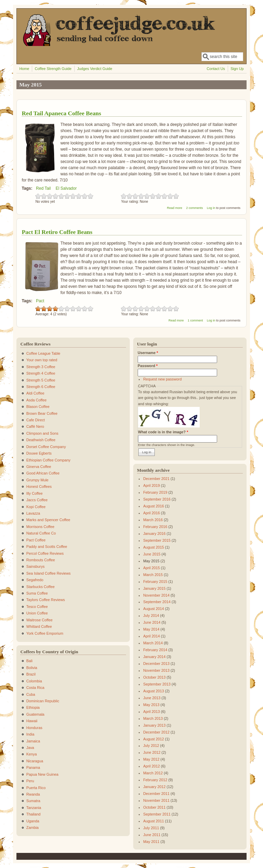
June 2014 (152, 622)
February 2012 (155, 780)
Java (30, 748)
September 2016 (157, 499)
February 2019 (155, 492)
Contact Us (216, 69)
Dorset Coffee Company (46, 447)
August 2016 (154, 506)
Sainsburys (35, 566)
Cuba (31, 694)
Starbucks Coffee (41, 587)
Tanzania (34, 808)
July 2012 (151, 746)
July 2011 (151, 828)
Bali (29, 661)
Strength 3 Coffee (41, 367)
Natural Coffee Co (41, 533)
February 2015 (155, 582)
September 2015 (157, 540)
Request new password (162, 379)
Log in (211, 208)
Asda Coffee (36, 400)
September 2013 (157, 684)
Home (24, 69)
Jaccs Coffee (37, 500)
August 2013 (154, 691)
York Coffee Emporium (45, 633)
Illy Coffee (35, 493)
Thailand (33, 814)
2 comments (194, 208)
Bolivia (32, 668)
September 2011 (157, 814)
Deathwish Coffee (41, 440)
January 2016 (154, 533)
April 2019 (152, 485)
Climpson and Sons (42, 433)
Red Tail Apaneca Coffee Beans (61, 113)
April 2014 (152, 636)
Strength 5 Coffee (41, 380)
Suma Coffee (37, 593)
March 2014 (153, 643)
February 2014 (155, 650)
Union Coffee (37, 613)
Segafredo (35, 580)
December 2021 (156, 479)
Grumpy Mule (37, 480)
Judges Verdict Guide (95, 69)
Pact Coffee (36, 540)
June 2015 (152, 554)
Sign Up (237, 69)
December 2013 (156, 664)
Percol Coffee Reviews (45, 553)
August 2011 (154, 821)
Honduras (34, 728)
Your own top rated (42, 360)
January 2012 (154, 787)
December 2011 (156, 794)
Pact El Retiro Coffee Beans (57, 232)
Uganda (33, 821)
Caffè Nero (35, 426)
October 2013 (154, 677)
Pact (40, 301)
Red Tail (43, 188)
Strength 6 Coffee (41, 387)
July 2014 (151, 615)
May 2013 (151, 705)
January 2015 (154, 588)
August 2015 (154, 547)
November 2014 (156, 595)
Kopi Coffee (36, 507)
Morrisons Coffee (40, 527)
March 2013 (153, 718)
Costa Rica (35, 688)
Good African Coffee (43, 473)
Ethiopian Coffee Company (48, 460)
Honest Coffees (39, 486)
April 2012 (152, 766)
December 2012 (156, 732)
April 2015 (152, 568)
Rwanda (33, 794)
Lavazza (33, 513)
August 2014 (154, 609)
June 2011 (152, 835)
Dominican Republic (43, 701)
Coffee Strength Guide (53, 69)
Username (148, 353)
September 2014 (157, 602)
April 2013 (152, 712)
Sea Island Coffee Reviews (48, 573)
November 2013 (156, 670)
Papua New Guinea (42, 774)
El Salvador (66, 188)
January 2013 (154, 725)
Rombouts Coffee (41, 560)
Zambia (33, 828)
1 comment (195, 320)
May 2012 (151, 759)
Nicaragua (35, 761)
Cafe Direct (36, 420)
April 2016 (152, 513)
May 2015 (151, 561)
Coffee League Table (43, 353)
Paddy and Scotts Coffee (47, 547)
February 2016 (155, 527)
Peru (30, 781)
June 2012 (152, 752)
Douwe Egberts (39, 453)
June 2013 (152, 698)
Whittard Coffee (39, 626)
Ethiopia (33, 707)
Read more (174, 208)
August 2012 (154, 739)
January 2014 (154, 657)
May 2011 (151, 842)
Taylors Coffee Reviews (46, 600)
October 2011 (154, 807)
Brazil (31, 674)
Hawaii (32, 721)
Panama (33, 767)
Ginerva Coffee (39, 467)
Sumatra (33, 801)
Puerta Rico (36, 788)
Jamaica (33, 741)
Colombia (34, 681)
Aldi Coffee (35, 393)
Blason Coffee (38, 407)
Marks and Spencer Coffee (48, 520)
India (30, 734)
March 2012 (153, 773)
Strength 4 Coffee (41, 373)
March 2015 (153, 575)
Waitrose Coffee (40, 620)
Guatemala (35, 714)
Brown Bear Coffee (42, 413)
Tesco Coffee (37, 607)
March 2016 (153, 520)
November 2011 (156, 800)
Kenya (32, 754)
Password (148, 366)
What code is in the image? (163, 432)
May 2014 (151, 629)
